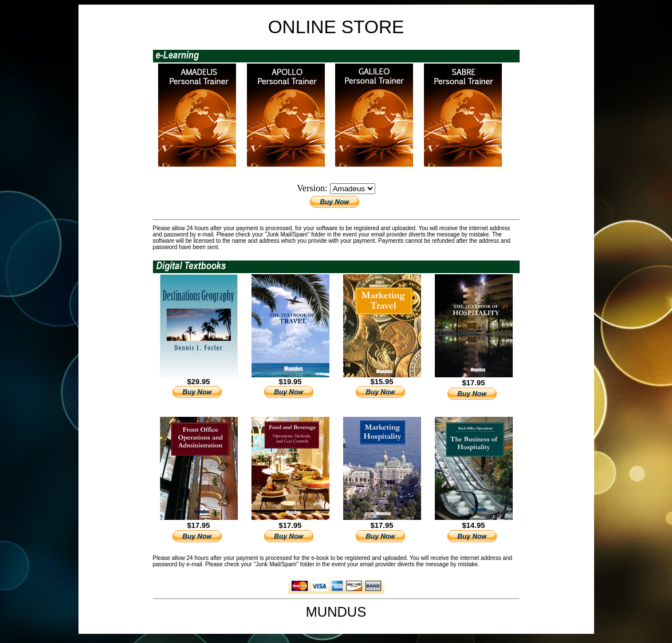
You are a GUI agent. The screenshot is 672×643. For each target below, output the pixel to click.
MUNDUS (336, 612)
